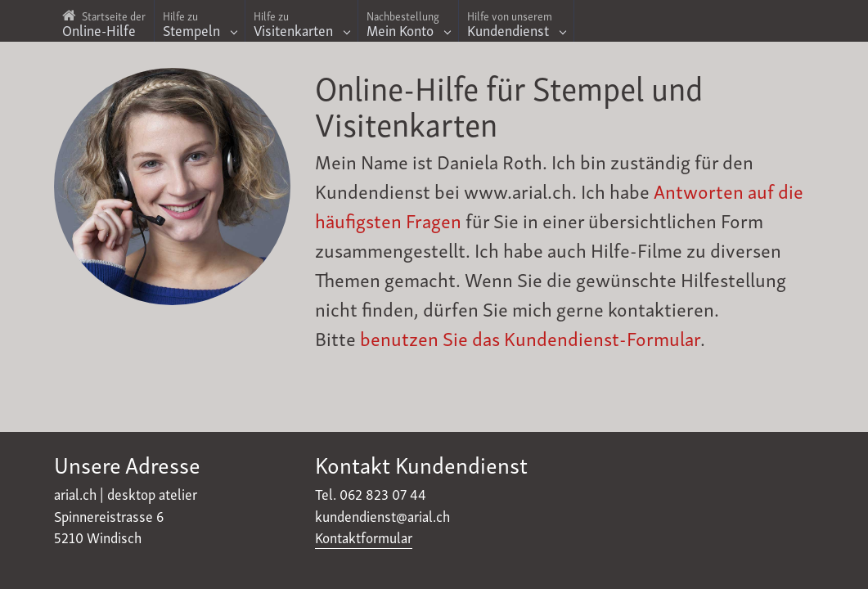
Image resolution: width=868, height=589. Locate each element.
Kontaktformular (364, 537)
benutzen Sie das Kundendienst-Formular (530, 337)
